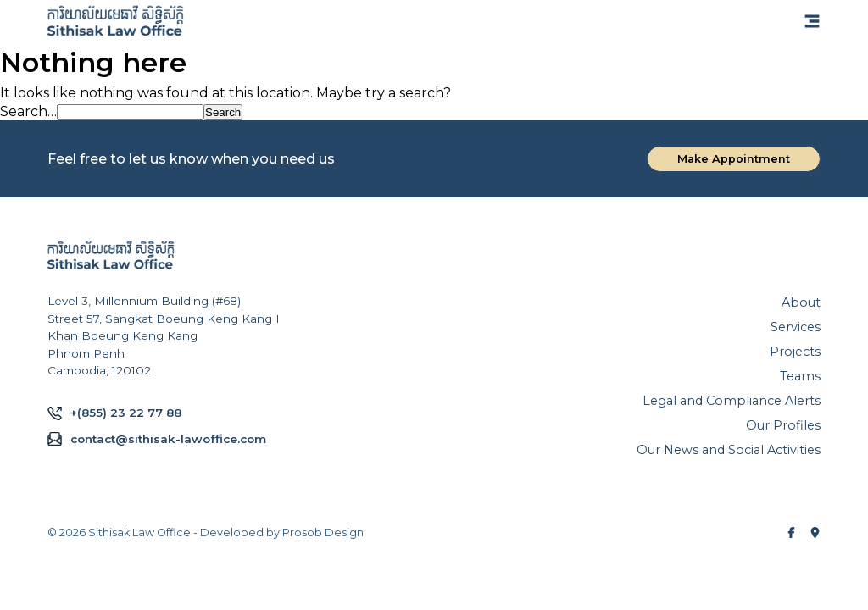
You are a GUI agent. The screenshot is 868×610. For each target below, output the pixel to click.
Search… (28, 111)
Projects (795, 352)
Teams (800, 376)
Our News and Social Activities (729, 450)
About (801, 302)
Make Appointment (734, 159)
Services (796, 327)
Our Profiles (783, 425)
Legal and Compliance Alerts (732, 401)
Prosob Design (323, 532)
